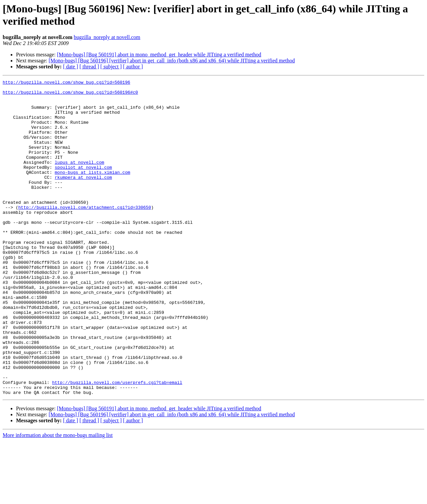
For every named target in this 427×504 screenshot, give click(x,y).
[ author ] (133, 67)
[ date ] (71, 67)
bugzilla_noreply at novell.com (107, 37)
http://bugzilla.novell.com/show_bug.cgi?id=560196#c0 (70, 95)
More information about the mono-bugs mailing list (58, 498)
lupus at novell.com (79, 179)
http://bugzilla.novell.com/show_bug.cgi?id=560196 (66, 83)
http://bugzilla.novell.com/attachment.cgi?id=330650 (85, 233)
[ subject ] (111, 67)
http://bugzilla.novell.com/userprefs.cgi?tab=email (117, 443)
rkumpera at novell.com (83, 197)
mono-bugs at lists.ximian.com (92, 191)
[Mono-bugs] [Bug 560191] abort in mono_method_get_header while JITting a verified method (159, 55)
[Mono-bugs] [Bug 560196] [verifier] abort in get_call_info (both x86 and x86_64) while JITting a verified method (172, 61)
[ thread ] (89, 67)
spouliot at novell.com (83, 185)
